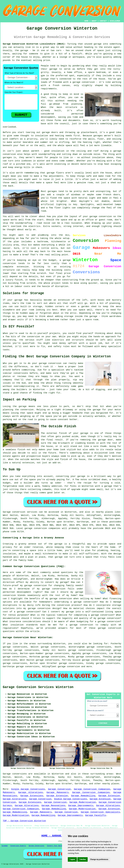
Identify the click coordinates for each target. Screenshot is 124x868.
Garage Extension (57, 796)
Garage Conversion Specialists (100, 812)
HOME (86, 21)
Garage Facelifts (96, 815)
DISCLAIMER (115, 21)
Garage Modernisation (83, 802)
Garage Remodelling (83, 796)
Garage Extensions (32, 796)
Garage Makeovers (58, 792)
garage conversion (69, 667)
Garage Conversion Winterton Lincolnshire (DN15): (34, 44)
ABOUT (94, 21)
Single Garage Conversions (28, 789)
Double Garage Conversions (71, 799)
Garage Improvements (81, 806)
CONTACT (103, 21)
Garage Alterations (31, 792)
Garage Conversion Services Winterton (38, 687)
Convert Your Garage (55, 846)
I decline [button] (83, 859)
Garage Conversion (59, 789)
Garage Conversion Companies (92, 789)
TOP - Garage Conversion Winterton (24, 821)
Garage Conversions (36, 846)
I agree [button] (72, 859)
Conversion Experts (18, 846)
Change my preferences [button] (99, 859)
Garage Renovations (53, 806)
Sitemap (5, 846)
